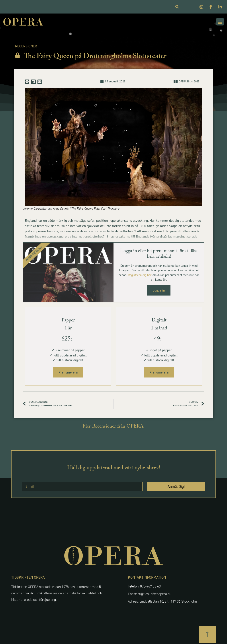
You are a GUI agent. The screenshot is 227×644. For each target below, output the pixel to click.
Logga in (159, 290)
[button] (220, 22)
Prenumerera (68, 372)
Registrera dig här (140, 275)
